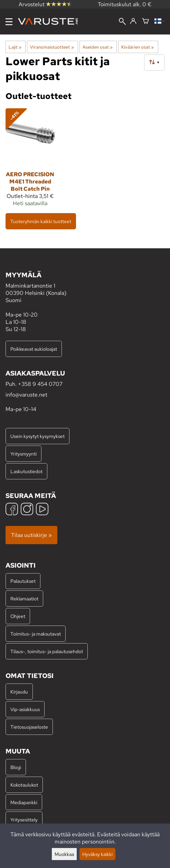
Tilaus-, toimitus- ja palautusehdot (47, 651)
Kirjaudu (19, 692)
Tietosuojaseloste (29, 727)
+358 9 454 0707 (40, 384)
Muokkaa (64, 854)
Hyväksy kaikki (97, 854)
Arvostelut (45, 4)
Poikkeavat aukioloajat (34, 349)
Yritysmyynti (23, 454)
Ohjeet (18, 616)
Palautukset (23, 581)
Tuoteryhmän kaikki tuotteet (41, 221)
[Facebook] (12, 510)
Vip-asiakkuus (25, 709)
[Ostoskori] (145, 22)
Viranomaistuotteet (52, 47)
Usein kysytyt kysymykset (37, 436)
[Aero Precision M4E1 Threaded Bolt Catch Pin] (30, 160)
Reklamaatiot (24, 598)
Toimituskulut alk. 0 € (125, 4)
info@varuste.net (26, 395)
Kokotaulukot (24, 785)
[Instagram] (27, 510)
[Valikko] (9, 22)
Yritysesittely (24, 820)
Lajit (15, 47)
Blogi (16, 767)
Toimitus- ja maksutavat (36, 634)
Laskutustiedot (26, 471)
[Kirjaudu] (133, 21)
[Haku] (122, 22)
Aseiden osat (98, 47)
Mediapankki (24, 802)
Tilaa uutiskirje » (31, 535)
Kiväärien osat (138, 47)
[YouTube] (42, 510)
